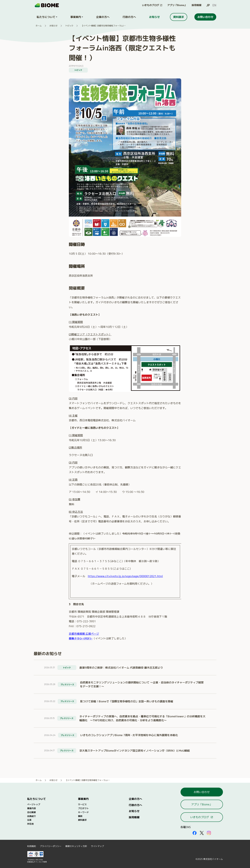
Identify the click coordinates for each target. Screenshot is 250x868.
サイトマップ (98, 846)
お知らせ (53, 26)
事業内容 (32, 808)
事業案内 (83, 799)
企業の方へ (136, 799)
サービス (82, 804)
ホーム (39, 26)
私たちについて (37, 799)
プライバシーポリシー (51, 846)
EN (214, 5)
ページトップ (34, 804)
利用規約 (32, 846)
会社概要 (32, 812)
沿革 (29, 820)
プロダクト (83, 808)
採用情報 (197, 5)
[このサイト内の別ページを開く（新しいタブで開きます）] (152, 5)
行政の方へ (136, 805)
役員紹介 (32, 816)
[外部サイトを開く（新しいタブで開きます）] (195, 833)
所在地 (30, 824)
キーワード (83, 812)
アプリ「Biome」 (202, 804)
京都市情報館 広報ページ (84, 634)
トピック (69, 26)
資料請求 (82, 820)
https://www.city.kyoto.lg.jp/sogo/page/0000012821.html (125, 576)
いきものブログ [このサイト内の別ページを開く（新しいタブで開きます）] (202, 817)
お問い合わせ (202, 792)
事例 (80, 816)
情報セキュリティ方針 (76, 846)
